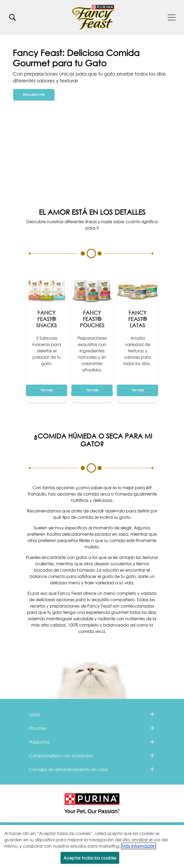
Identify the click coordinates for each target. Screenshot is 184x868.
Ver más (47, 390)
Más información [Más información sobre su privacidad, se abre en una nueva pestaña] (139, 846)
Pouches (38, 728)
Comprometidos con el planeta (61, 756)
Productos (39, 742)
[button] (172, 17)
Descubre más (34, 94)
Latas (34, 714)
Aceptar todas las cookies (90, 858)
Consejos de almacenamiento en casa (68, 769)
